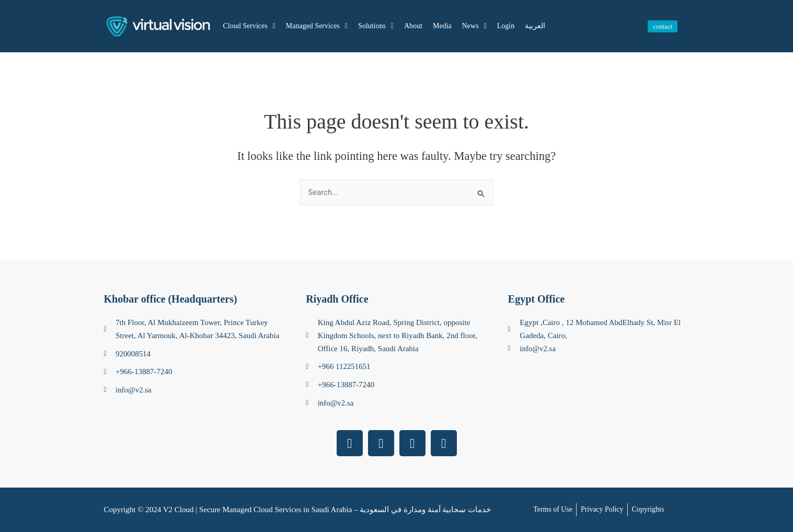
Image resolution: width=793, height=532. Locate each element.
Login (506, 26)
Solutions (376, 26)
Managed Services (317, 26)
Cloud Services (249, 26)
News (474, 26)
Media (442, 26)
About (413, 26)
